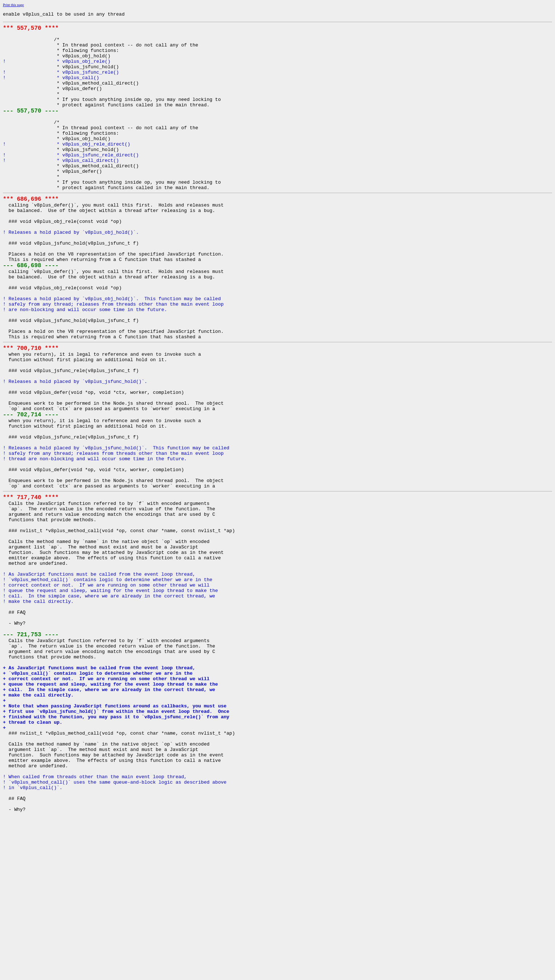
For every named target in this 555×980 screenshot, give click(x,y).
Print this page (13, 5)
